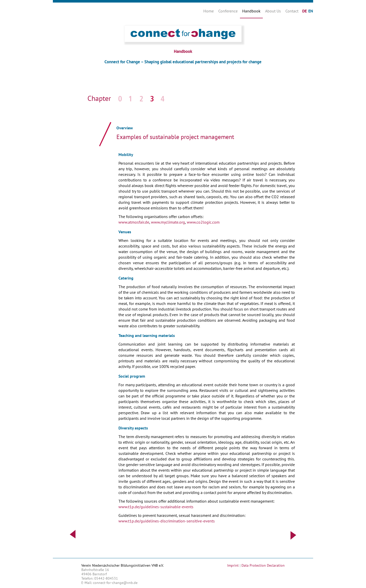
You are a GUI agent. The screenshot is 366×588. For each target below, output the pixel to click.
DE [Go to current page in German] (304, 11)
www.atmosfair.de (134, 222)
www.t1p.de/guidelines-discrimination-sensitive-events (167, 521)
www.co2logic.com (203, 222)
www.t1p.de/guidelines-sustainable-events (156, 507)
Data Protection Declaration (263, 565)
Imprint (233, 565)
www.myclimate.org (167, 222)
